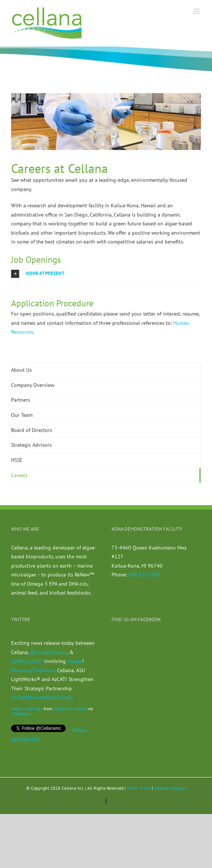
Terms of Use (139, 788)
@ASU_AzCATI (27, 661)
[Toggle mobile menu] (197, 11)
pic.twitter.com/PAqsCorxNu (42, 697)
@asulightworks (49, 652)
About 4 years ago (27, 709)
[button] (106, 274)
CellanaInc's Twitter (70, 709)
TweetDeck (21, 714)
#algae (75, 661)
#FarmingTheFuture (33, 670)
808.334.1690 (144, 575)
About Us (21, 370)
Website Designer (170, 788)
